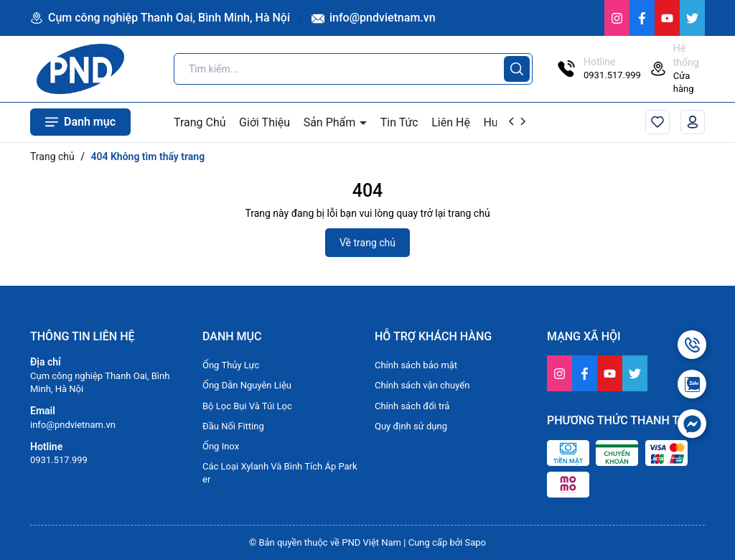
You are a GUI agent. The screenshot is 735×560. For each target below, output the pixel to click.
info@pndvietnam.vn (374, 18)
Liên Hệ (451, 122)
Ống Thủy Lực (231, 365)
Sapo (476, 542)
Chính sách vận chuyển (422, 385)
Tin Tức (399, 122)
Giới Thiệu (264, 122)
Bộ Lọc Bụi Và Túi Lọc (247, 406)
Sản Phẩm (331, 122)
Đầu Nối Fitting (233, 426)
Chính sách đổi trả (412, 406)
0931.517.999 (59, 460)
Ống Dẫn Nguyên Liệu (247, 385)
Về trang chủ (367, 243)
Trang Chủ (200, 122)
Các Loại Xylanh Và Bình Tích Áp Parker (280, 473)
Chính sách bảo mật (416, 365)
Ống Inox (221, 446)
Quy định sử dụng (411, 426)
